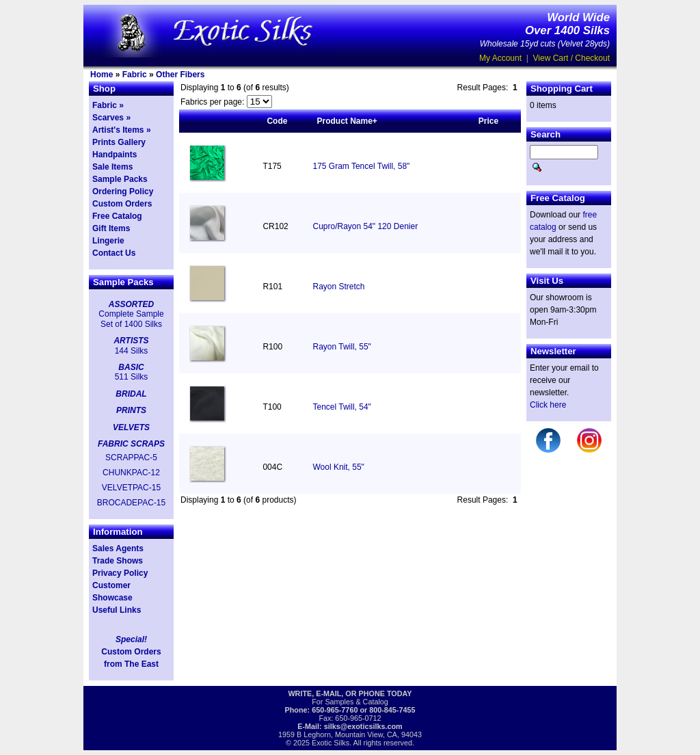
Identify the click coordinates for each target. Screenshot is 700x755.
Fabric (135, 75)
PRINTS (131, 410)
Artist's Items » (122, 130)
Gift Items (111, 228)
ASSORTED (131, 304)
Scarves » (111, 118)
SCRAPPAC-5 (131, 458)
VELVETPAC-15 (131, 488)
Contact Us (114, 253)
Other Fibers (180, 75)
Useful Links (117, 610)
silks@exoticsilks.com (363, 726)
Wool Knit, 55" (338, 467)
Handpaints (115, 155)
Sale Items (112, 167)
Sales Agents (118, 548)
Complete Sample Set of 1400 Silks (131, 319)
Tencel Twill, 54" (341, 407)
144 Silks (132, 351)
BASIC (131, 367)
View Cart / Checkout (572, 58)
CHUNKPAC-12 (131, 473)
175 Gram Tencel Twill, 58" (361, 166)
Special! (131, 639)
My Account (500, 58)
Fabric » (108, 105)
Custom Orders (122, 204)
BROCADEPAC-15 (131, 503)
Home (102, 75)
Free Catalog (117, 216)
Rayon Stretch (338, 287)
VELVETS (131, 427)
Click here (548, 405)
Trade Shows (118, 561)
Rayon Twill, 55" (341, 347)
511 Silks (132, 377)
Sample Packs (120, 179)
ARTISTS (131, 341)
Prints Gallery (119, 142)
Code (277, 121)
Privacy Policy (120, 573)
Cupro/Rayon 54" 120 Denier (365, 226)
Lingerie (108, 241)
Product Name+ (347, 121)
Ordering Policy (123, 191)
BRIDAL (131, 394)
